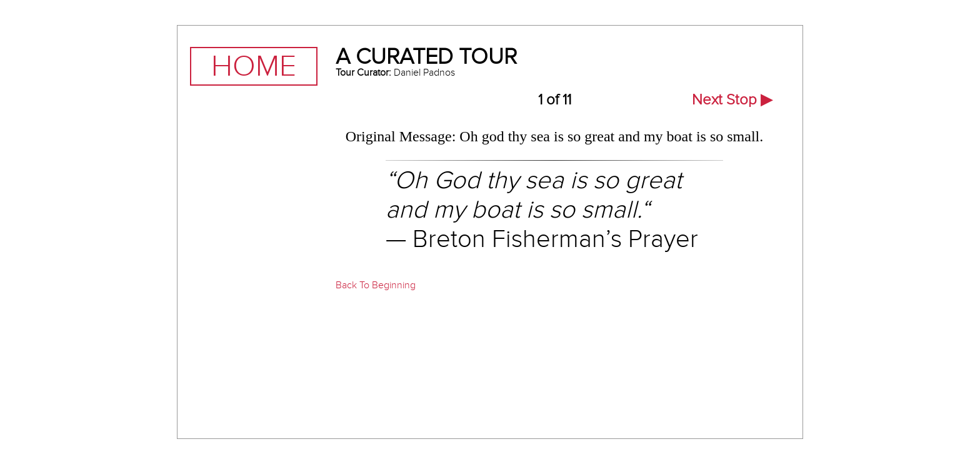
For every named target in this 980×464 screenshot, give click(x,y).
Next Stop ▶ (732, 100)
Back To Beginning (376, 285)
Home (254, 66)
